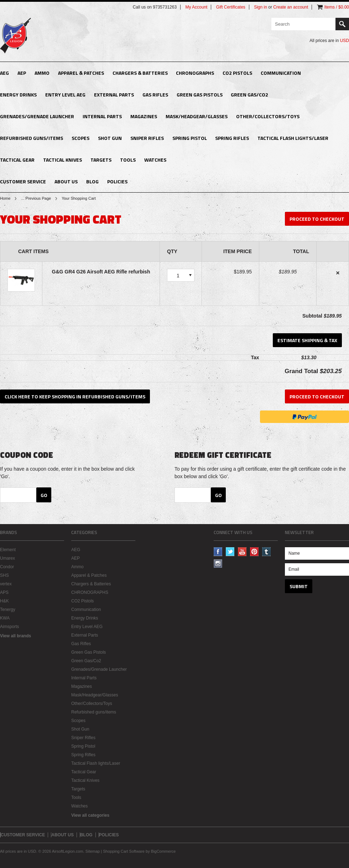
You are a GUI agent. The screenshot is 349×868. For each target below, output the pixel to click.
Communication (281, 73)
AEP (22, 73)
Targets (101, 160)
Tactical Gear (17, 160)
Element (8, 550)
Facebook (218, 552)
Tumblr (267, 552)
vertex (6, 584)
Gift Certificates (231, 7)
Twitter (230, 552)
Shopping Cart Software (124, 851)
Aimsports (9, 627)
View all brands (15, 636)
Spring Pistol (190, 138)
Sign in (261, 7)
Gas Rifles (155, 95)
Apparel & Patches (81, 73)
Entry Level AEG (65, 95)
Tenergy (8, 610)
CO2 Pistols (237, 73)
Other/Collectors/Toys (268, 116)
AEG (4, 73)
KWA (5, 618)
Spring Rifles (232, 138)
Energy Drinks (18, 95)
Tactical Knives (62, 160)
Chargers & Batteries (140, 73)
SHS (4, 575)
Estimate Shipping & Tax (307, 340)
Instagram (218, 564)
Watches (155, 160)
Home (5, 198)
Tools (128, 160)
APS (4, 592)
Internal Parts (102, 116)
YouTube (242, 552)
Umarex (7, 558)
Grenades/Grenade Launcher (37, 116)
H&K (4, 601)
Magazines (144, 116)
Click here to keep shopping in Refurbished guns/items (75, 396)
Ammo (42, 73)
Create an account (291, 7)
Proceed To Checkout (317, 219)
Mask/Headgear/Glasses (197, 116)
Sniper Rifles (147, 138)
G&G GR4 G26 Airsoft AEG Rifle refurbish (101, 272)
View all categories (90, 815)
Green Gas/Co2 (249, 95)
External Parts (114, 95)
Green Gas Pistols (200, 95)
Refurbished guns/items (32, 138)
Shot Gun (110, 138)
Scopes (80, 138)
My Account (196, 7)
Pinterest (254, 552)
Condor (7, 567)
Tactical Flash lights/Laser (293, 138)
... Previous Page (36, 198)
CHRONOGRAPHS (195, 73)
